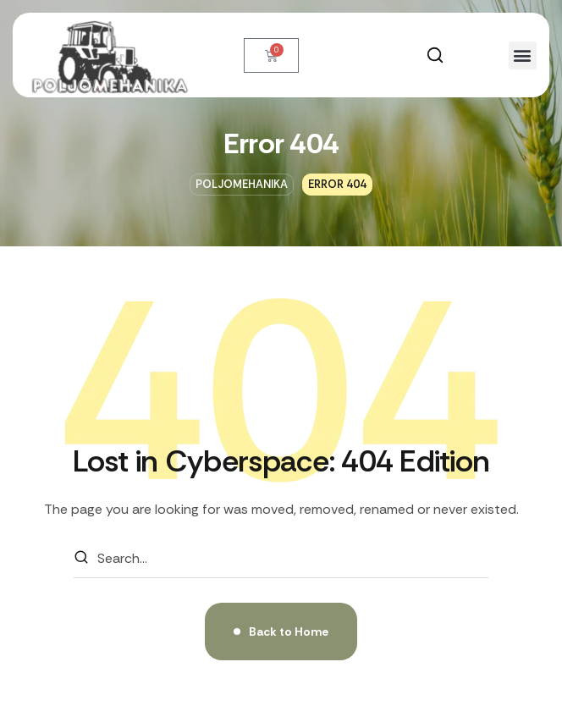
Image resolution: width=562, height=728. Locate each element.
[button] (435, 55)
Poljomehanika (242, 184)
